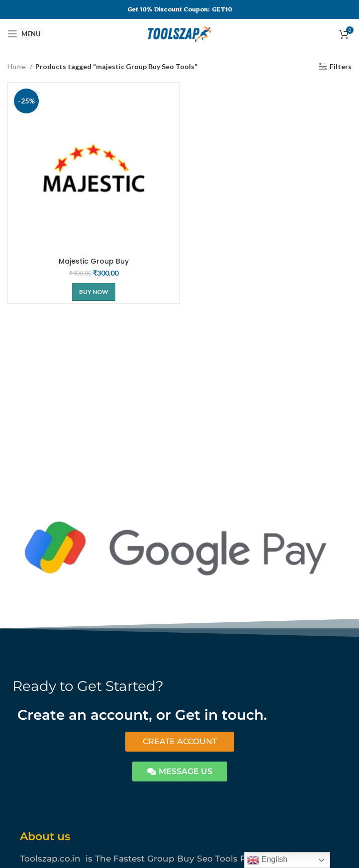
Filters (341, 67)
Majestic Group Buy (94, 261)
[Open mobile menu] (24, 34)
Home (17, 66)
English (267, 860)
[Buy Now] (94, 292)
